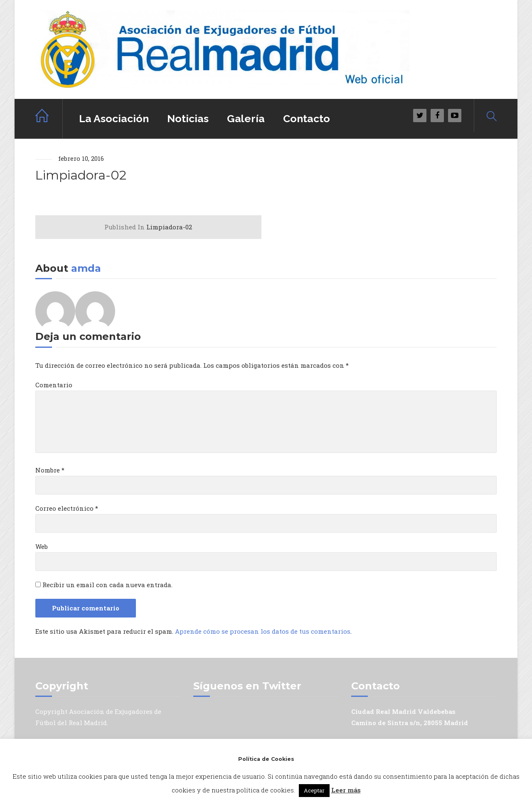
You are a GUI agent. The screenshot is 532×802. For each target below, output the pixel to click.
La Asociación (114, 118)
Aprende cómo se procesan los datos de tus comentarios (263, 631)
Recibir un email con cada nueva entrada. (107, 585)
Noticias (188, 118)
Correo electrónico (67, 508)
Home (49, 119)
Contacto (307, 118)
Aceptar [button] (314, 790)
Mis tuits (208, 711)
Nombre (50, 470)
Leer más (346, 790)
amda (86, 268)
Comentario (54, 385)
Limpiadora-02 (148, 227)
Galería (246, 118)
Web (42, 546)
